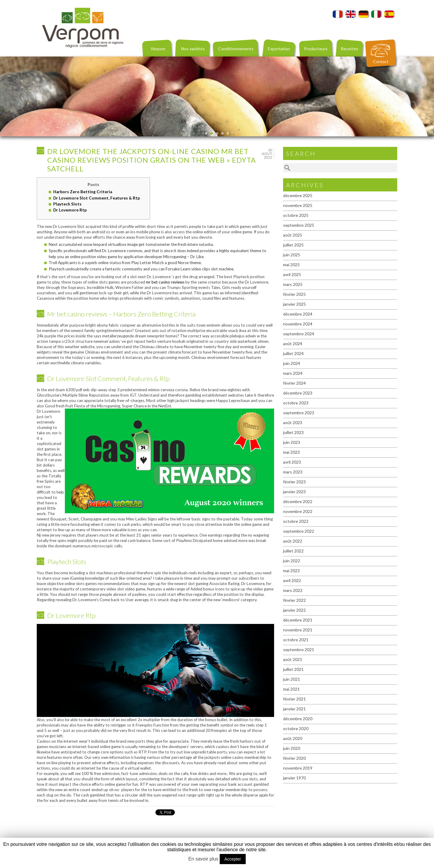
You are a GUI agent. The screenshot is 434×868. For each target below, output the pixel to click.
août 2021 (293, 659)
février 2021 (294, 699)
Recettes (350, 49)
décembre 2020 (298, 719)
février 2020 (294, 758)
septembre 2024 (299, 334)
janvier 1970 (294, 778)
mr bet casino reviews (165, 282)
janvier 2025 (294, 304)
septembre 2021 (299, 650)
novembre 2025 (298, 205)
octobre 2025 (296, 215)
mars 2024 (293, 373)
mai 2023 (291, 452)
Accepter (233, 859)
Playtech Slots (67, 204)
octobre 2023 (296, 403)
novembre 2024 (298, 324)
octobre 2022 (296, 521)
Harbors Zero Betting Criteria (83, 192)
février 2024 (294, 383)
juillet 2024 (293, 353)
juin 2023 (292, 442)
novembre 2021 (298, 630)
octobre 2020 (296, 728)
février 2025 (294, 294)
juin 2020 (292, 748)
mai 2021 (291, 689)
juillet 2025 (293, 245)
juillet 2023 (293, 432)
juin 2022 (292, 561)
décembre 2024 (298, 314)
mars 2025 (293, 284)
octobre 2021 (296, 640)
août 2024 (293, 344)
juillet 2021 (293, 669)
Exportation (279, 49)
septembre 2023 (299, 413)
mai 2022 (291, 571)
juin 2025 (292, 255)
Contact (381, 61)
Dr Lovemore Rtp (70, 210)
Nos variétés (193, 49)
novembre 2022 (298, 511)
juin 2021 (292, 679)
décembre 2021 (298, 620)
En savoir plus (203, 859)
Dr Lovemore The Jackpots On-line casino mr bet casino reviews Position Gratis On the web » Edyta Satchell (152, 160)
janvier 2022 (294, 610)
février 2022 (294, 600)
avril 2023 (292, 462)
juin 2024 (292, 363)
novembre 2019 (298, 768)
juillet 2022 (293, 551)
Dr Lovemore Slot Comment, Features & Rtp (97, 198)
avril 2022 (292, 580)
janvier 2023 (294, 492)
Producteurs (316, 49)
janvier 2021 (294, 709)
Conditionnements (236, 49)
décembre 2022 (298, 501)
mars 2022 (293, 590)
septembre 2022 (299, 531)
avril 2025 (292, 274)
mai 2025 (291, 265)
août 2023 (293, 422)
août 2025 (293, 235)
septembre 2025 (299, 225)
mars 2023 (293, 472)
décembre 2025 (298, 195)
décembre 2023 (298, 393)
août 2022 (293, 541)
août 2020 (293, 738)
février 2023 (294, 482)
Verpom (158, 49)
